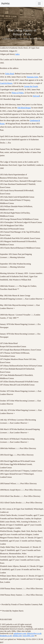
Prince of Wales (18, 93)
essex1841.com (28, 636)
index (17, 54)
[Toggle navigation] (39, 4)
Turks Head (9, 74)
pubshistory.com (20, 633)
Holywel (36, 96)
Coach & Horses (6, 83)
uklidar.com (17, 636)
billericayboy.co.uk (34, 633)
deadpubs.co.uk (6, 636)
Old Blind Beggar (24, 108)
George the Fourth (31, 86)
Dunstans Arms (33, 77)
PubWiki (6, 4)
